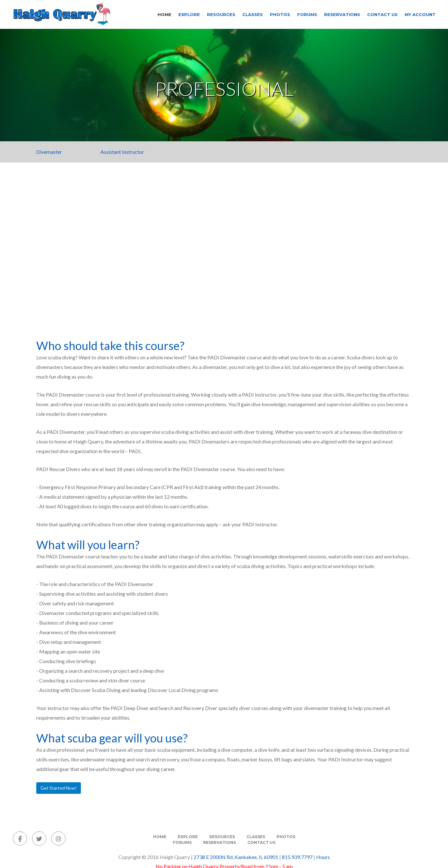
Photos (280, 14)
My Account (420, 14)
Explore (189, 14)
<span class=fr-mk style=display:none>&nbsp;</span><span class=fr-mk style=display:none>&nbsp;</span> (224, 252)
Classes (253, 14)
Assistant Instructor (122, 152)
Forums (307, 14)
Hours (323, 857)
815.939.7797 (297, 857)
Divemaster (49, 152)
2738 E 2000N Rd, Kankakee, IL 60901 (236, 857)
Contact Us (382, 14)
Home (164, 14)
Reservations (342, 14)
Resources (221, 14)
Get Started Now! (59, 788)
